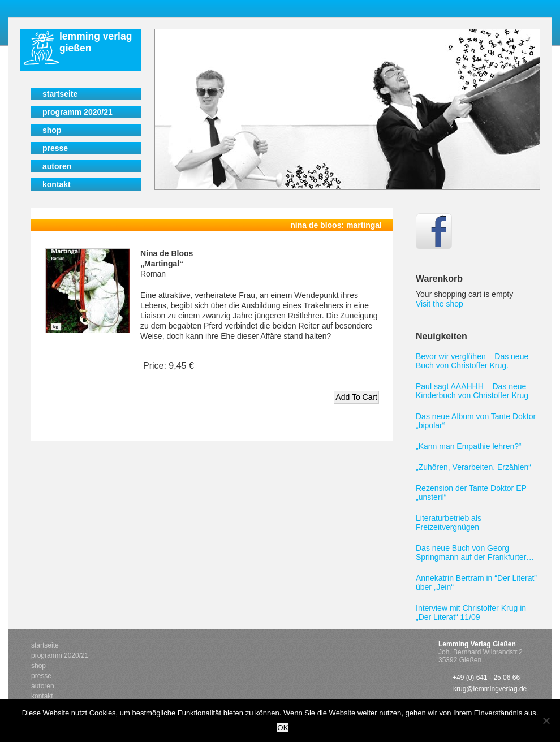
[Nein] (546, 721)
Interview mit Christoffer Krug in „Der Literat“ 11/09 (471, 612)
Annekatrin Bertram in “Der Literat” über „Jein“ (476, 583)
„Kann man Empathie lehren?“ (469, 446)
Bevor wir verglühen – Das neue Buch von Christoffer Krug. (472, 361)
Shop (52, 130)
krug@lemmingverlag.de (490, 689)
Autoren (57, 166)
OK (283, 728)
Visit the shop (440, 304)
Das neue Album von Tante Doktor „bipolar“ (476, 421)
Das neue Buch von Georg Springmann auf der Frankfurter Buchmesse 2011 (471, 553)
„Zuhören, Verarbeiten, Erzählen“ (473, 467)
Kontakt (57, 184)
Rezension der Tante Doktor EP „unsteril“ (471, 493)
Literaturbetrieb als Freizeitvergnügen (449, 523)
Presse (55, 148)
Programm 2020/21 (77, 112)
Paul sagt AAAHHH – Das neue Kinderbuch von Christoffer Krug (472, 391)
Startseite (60, 94)
